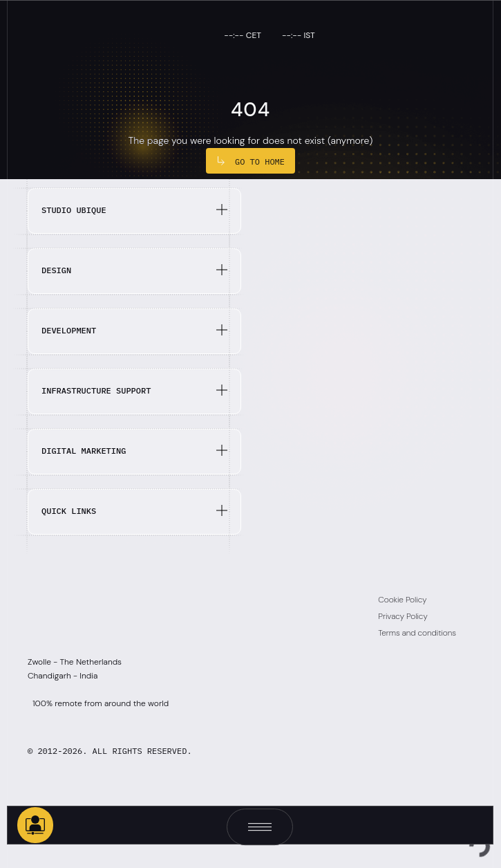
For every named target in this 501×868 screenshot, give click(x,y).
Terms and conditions (417, 633)
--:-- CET (243, 35)
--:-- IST (299, 35)
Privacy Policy (403, 616)
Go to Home (260, 161)
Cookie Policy (402, 600)
